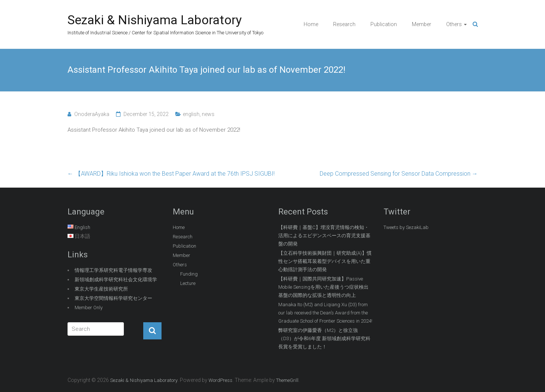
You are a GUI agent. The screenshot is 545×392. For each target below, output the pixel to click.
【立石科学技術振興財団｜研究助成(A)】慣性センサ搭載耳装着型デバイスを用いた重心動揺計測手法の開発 (325, 261)
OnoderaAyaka (92, 114)
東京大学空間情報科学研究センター (113, 298)
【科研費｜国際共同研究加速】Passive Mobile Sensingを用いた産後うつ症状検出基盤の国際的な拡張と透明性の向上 (323, 287)
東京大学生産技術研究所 (101, 289)
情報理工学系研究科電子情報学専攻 (113, 270)
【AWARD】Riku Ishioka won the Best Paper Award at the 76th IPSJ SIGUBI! (171, 174)
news (208, 114)
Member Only (89, 308)
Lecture (188, 283)
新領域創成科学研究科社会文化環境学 (116, 280)
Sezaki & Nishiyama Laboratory (155, 20)
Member (422, 24)
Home (311, 24)
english (191, 114)
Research (344, 24)
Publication (384, 24)
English (82, 227)
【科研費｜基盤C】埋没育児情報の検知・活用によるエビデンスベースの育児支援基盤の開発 (324, 236)
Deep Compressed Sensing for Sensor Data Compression (399, 174)
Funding (189, 274)
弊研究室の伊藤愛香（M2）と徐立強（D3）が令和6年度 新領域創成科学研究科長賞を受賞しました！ (324, 338)
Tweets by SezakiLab (406, 227)
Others (454, 24)
